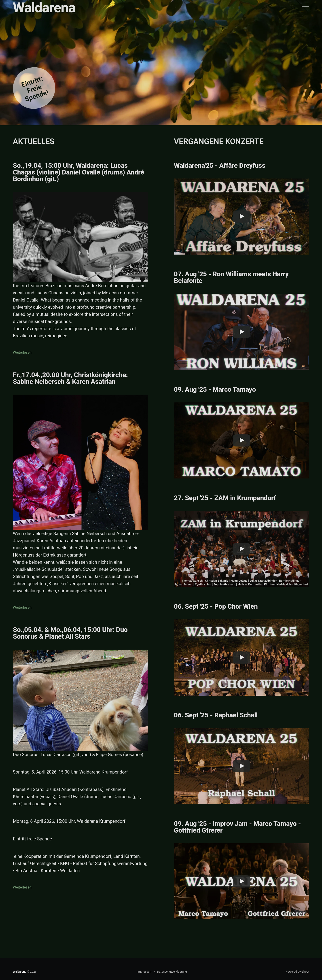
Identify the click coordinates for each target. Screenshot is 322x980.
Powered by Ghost (297, 972)
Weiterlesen (22, 352)
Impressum (145, 972)
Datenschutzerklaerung (172, 972)
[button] (305, 8)
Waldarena (44, 8)
